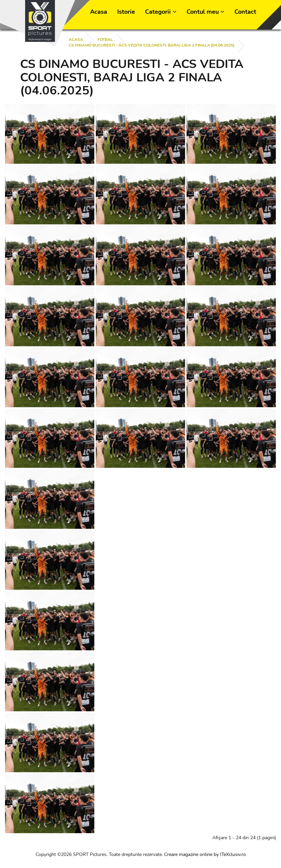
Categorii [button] (161, 12)
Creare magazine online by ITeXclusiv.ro (205, 854)
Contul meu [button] (205, 12)
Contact (245, 12)
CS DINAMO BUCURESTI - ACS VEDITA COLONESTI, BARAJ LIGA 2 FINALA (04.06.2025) (152, 45)
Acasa (99, 12)
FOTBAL (105, 40)
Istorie (126, 12)
